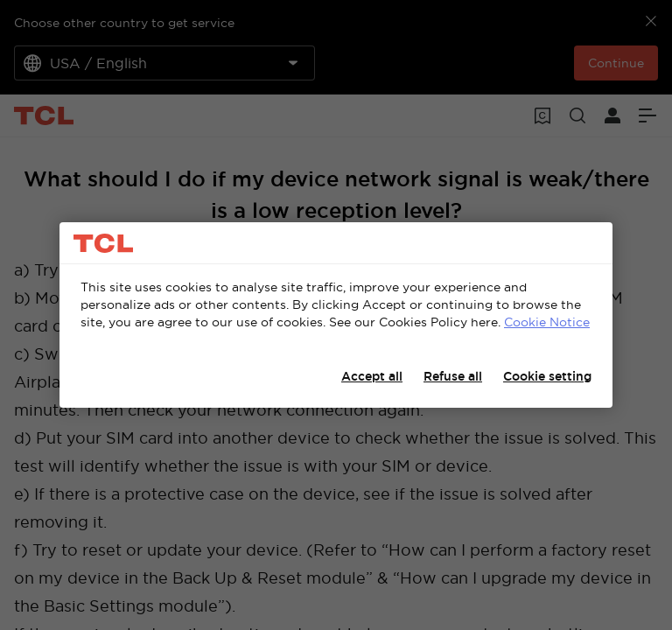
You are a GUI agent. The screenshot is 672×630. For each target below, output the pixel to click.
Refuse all (453, 376)
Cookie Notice (547, 322)
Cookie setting (547, 376)
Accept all (372, 376)
